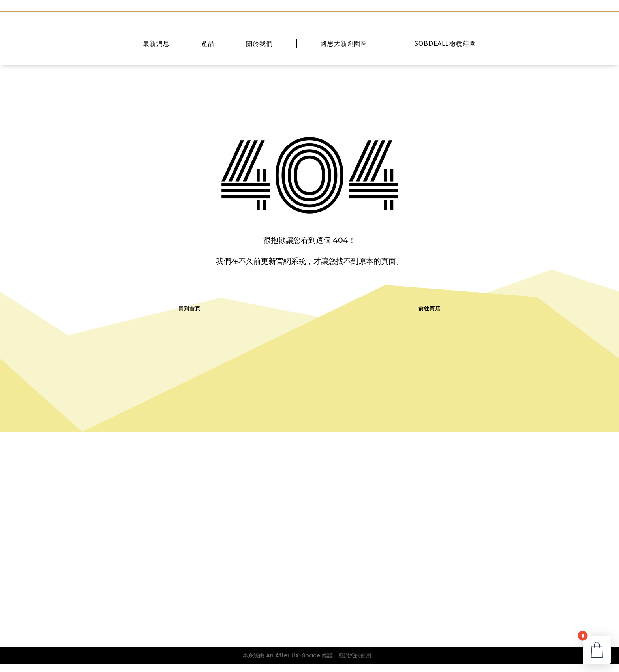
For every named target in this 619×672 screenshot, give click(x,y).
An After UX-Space (293, 663)
